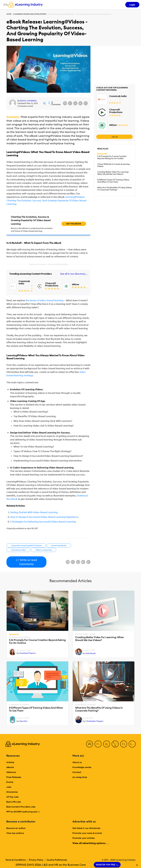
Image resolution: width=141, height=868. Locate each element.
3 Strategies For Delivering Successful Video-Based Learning (43, 522)
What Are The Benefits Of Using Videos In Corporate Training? (114, 189)
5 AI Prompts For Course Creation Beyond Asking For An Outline (112, 157)
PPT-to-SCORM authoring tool (23, 812)
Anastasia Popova (28, 653)
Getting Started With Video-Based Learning (34, 512)
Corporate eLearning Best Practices (26, 545)
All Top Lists (12, 797)
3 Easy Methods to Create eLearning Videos (114, 165)
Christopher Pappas (94, 721)
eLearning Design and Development (30, 14)
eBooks (10, 767)
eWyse (76, 284)
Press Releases (14, 777)
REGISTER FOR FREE (107, 865)
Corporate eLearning (19, 705)
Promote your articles (84, 838)
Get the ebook (74, 224)
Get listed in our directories (86, 828)
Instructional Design (85, 634)
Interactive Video (19, 550)
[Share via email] (80, 103)
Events (10, 782)
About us (77, 762)
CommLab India (24, 282)
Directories (12, 792)
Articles (10, 762)
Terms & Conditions (15, 860)
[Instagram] (132, 744)
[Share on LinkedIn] (75, 103)
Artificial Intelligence (20, 637)
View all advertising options (90, 843)
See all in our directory (74, 274)
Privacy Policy (36, 860)
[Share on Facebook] (65, 103)
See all (115, 137)
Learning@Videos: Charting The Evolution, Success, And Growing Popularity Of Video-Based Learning (46, 200)
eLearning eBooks (59, 545)
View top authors (15, 833)
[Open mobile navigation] (5, 5)
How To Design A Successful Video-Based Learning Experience (44, 517)
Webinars (11, 772)
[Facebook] (90, 744)
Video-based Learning (85, 705)
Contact (77, 772)
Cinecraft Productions (52, 284)
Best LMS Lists (14, 802)
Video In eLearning (44, 550)
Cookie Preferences (57, 860)
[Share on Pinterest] (86, 103)
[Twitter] (98, 744)
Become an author (16, 828)
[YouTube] (115, 744)
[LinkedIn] (107, 744)
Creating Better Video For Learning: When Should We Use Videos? (113, 173)
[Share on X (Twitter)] (70, 103)
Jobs (9, 787)
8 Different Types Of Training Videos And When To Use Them (113, 181)
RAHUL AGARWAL (29, 101)
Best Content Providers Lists (21, 807)
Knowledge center (82, 767)
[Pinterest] (124, 744)
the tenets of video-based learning (44, 300)
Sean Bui (23, 721)
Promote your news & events (87, 833)
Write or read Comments (26, 562)
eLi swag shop (80, 777)
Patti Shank (91, 653)
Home (9, 14)
